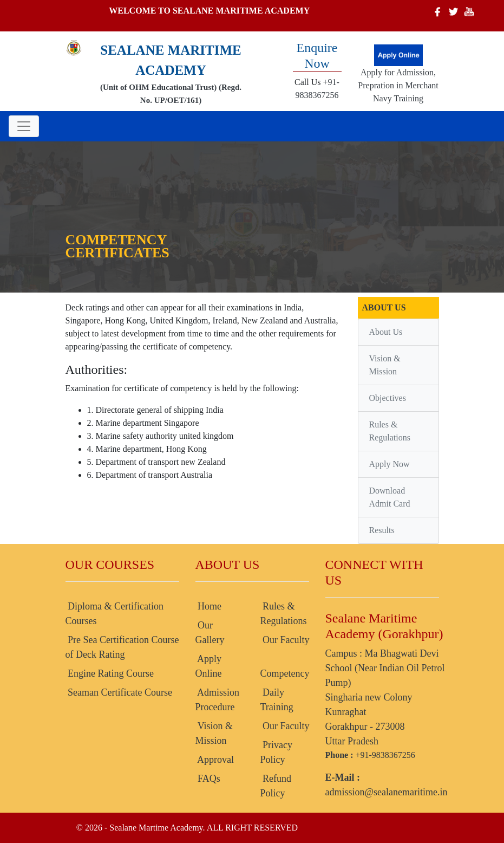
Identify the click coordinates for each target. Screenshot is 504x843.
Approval (215, 760)
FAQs (208, 779)
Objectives (388, 398)
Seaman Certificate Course (119, 692)
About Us (386, 332)
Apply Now (390, 464)
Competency (285, 673)
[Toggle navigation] (24, 126)
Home (209, 606)
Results (382, 530)
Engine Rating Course (110, 673)
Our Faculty (285, 640)
